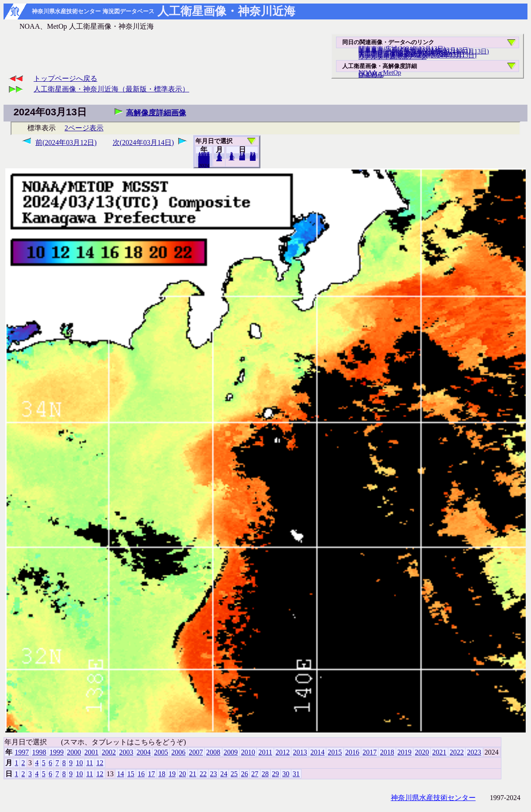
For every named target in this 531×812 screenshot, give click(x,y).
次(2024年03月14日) (143, 142)
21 (193, 774)
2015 (335, 752)
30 (286, 774)
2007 (196, 752)
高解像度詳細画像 (156, 113)
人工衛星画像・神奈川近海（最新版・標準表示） (111, 89)
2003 (126, 752)
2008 (213, 752)
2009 (231, 752)
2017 (370, 752)
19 (172, 774)
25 (234, 774)
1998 (39, 752)
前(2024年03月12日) (66, 142)
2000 (74, 752)
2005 (161, 752)
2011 (265, 752)
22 (203, 774)
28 (265, 774)
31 (253, 158)
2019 (405, 752)
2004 (144, 752)
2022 (457, 752)
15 (131, 774)
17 (152, 774)
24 (224, 774)
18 (162, 774)
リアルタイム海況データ (393, 57)
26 (244, 774)
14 (120, 774)
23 (214, 774)
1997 (22, 752)
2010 (248, 752)
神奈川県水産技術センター (433, 798)
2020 (422, 752)
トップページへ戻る (65, 78)
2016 (352, 752)
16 (141, 774)
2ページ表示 (84, 128)
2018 (387, 752)
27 (255, 774)
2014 (317, 752)
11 (90, 763)
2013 (300, 752)
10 (231, 158)
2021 (439, 752)
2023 (204, 165)
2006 (179, 752)
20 (242, 158)
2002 (109, 752)
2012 (283, 752)
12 (219, 159)
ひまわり (371, 75)
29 (275, 774)
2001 (92, 752)
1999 (57, 752)
